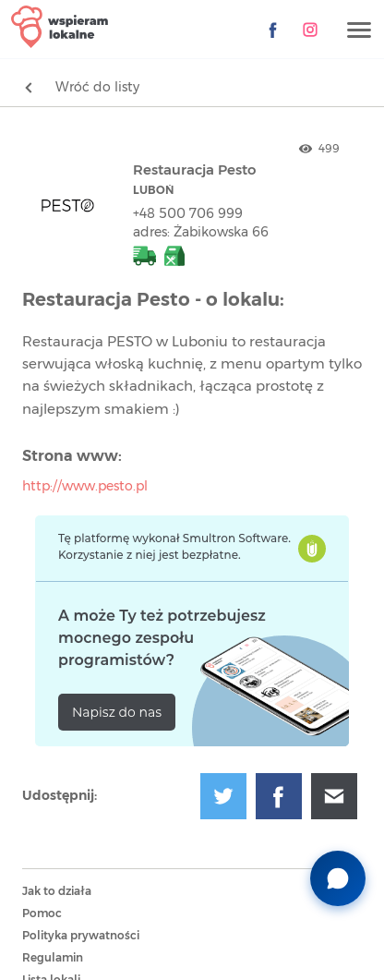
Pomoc (42, 913)
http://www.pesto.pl (85, 487)
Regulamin (53, 958)
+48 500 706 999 (188, 214)
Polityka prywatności (81, 936)
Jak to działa (57, 891)
